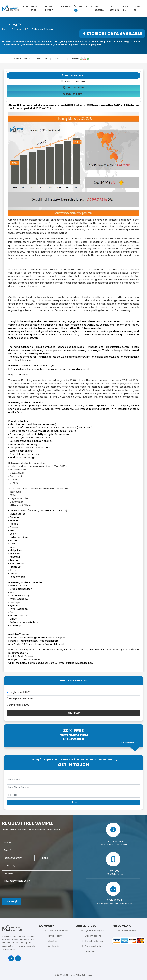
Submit (12, 901)
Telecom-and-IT (20, 29)
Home (25, 6)
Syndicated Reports (95, 931)
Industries (66, 6)
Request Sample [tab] (74, 94)
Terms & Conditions (58, 931)
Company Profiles (94, 946)
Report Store (35, 8)
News (89, 6)
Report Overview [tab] (73, 75)
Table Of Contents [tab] (74, 81)
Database (90, 951)
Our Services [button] (114, 8)
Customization (74, 87)
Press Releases (99, 8)
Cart (78, 8)
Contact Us (138, 8)
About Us (126, 8)
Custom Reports (93, 936)
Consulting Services (95, 941)
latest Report (49, 8)
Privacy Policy (55, 936)
